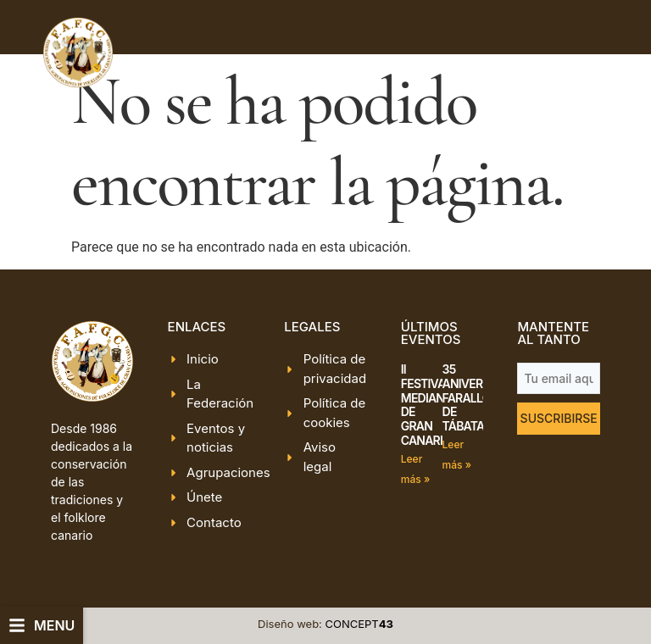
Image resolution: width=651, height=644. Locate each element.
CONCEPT (359, 624)
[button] (42, 625)
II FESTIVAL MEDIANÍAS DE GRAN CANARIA (431, 405)
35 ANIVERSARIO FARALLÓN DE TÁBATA (479, 397)
